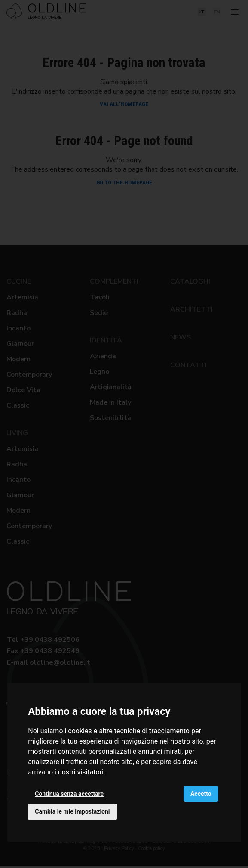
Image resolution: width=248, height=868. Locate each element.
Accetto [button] (201, 794)
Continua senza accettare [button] (69, 794)
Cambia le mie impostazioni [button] (72, 811)
